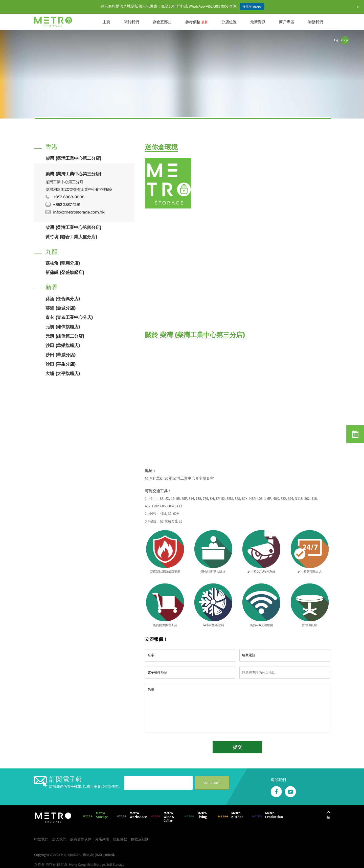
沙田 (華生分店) (61, 364)
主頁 (106, 22)
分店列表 (102, 839)
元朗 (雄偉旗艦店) (63, 327)
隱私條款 (120, 839)
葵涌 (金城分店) (61, 308)
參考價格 (197, 22)
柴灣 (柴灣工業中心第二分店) (73, 158)
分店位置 (229, 22)
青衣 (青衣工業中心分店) (69, 317)
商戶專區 (287, 22)
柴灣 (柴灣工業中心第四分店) (73, 227)
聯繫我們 (315, 22)
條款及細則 (140, 839)
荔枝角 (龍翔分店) (63, 263)
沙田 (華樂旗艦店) (63, 345)
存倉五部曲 (162, 22)
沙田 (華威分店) (61, 355)
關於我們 (131, 22)
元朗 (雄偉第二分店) (65, 336)
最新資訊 (258, 22)
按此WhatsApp (252, 6)
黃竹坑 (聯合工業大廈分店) (71, 237)
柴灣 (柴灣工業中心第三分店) (73, 174)
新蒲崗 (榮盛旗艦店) (65, 272)
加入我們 (59, 839)
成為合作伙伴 (81, 839)
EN (336, 41)
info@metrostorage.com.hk (79, 212)
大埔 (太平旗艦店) (63, 373)
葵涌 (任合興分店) (63, 299)
